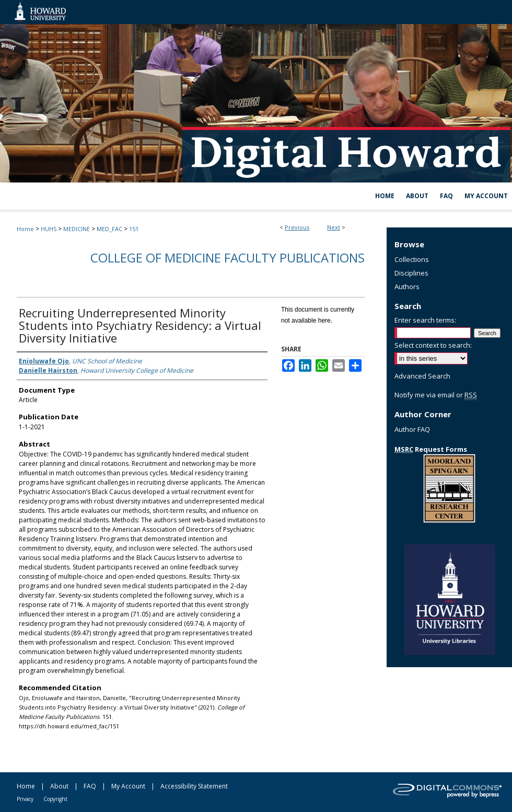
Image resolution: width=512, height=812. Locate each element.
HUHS (49, 229)
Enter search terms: (425, 320)
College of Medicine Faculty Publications (228, 258)
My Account (128, 786)
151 (134, 229)
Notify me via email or (436, 395)
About (59, 786)
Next (334, 227)
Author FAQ (412, 429)
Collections (412, 259)
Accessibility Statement (194, 786)
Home (25, 229)
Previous (297, 227)
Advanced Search (422, 376)
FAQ (90, 786)
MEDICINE (77, 229)
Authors (407, 287)
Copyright (55, 799)
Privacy (25, 799)
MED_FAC (109, 229)
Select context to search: (433, 345)
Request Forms (431, 449)
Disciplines (411, 273)
